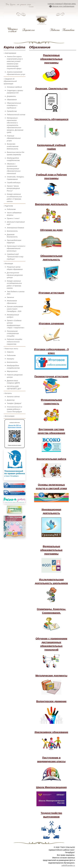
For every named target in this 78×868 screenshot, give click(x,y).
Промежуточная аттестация (51, 376)
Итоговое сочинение (51, 323)
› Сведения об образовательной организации (10, 81)
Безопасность (12, 231)
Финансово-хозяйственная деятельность (13, 146)
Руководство (12, 111)
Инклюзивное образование (51, 732)
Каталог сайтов (13, 397)
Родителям (11, 209)
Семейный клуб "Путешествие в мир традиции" (15, 257)
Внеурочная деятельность (51, 204)
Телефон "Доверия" (14, 403)
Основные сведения (14, 87)
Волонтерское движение (51, 701)
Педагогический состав (16, 115)
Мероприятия (12, 371)
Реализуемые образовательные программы (51, 59)
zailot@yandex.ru (68, 865)
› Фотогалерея (9, 416)
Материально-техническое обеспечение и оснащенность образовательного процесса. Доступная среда (15, 125)
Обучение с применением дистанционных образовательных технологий (14, 169)
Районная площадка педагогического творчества (14, 342)
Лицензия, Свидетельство (51, 89)
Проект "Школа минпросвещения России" (13, 188)
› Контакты (8, 393)
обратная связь (70, 4)
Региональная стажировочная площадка (13, 334)
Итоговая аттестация (51, 293)
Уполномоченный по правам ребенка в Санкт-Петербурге (14, 409)
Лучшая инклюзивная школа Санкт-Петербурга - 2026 (15, 309)
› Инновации (8, 264)
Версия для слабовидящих (62, 6)
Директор (11, 400)
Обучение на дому (51, 230)
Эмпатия (10, 297)
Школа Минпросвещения (51, 787)
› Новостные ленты (11, 349)
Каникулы (10, 359)
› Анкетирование (10, 53)
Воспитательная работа (51, 459)
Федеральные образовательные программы (51, 550)
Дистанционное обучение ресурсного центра (15, 275)
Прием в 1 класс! (13, 218)
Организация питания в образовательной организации (16, 248)
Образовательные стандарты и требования (14, 105)
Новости (10, 352)
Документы (11, 96)
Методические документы (51, 676)
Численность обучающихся (51, 119)
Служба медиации (14, 183)
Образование (12, 100)
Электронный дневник (15, 228)
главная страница (55, 4)
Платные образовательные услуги (14, 138)
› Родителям (8, 206)
